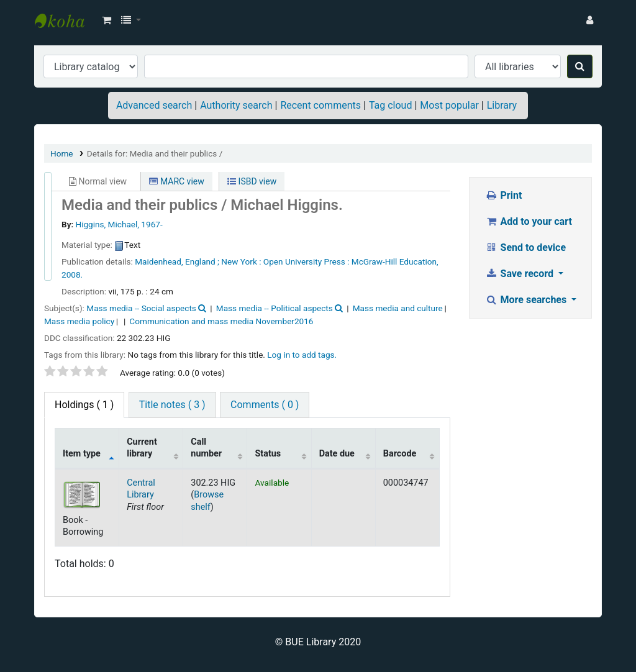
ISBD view (252, 181)
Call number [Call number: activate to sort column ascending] (206, 448)
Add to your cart (529, 221)
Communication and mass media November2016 (221, 321)
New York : (241, 261)
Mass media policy (79, 321)
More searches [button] (527, 300)
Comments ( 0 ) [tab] (265, 405)
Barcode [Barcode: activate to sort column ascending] (400, 454)
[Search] (580, 66)
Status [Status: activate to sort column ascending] (268, 454)
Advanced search (154, 105)
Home (62, 153)
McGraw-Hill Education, (395, 261)
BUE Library (66, 20)
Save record (520, 274)
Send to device (525, 247)
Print (503, 195)
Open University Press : (307, 261)
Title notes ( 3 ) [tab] (172, 405)
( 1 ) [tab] (84, 405)
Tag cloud (391, 105)
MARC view (176, 181)
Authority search (236, 105)
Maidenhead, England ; (177, 261)
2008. (72, 275)
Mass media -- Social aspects (141, 308)
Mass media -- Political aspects (275, 308)
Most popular (449, 105)
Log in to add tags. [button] (302, 355)
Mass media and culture (398, 308)
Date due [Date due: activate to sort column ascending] (337, 454)
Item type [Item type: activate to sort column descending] (82, 454)
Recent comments (320, 105)
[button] (107, 20)
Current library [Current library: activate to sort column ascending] (142, 448)
